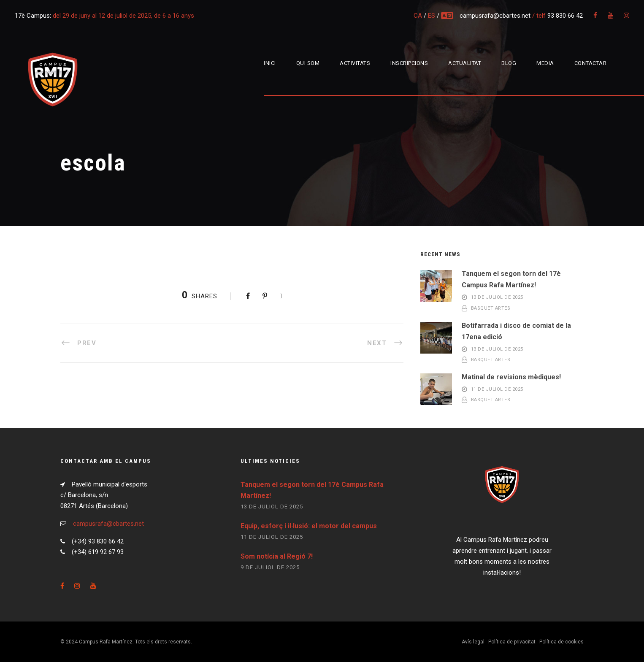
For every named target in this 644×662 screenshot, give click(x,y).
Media (545, 63)
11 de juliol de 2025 (497, 389)
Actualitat (465, 63)
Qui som (308, 63)
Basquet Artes (491, 308)
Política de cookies (561, 642)
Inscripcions (409, 63)
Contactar (591, 63)
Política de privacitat (512, 642)
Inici (270, 63)
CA (418, 16)
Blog (509, 63)
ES (432, 16)
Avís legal (473, 642)
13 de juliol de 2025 (497, 298)
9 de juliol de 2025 (270, 567)
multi (448, 16)
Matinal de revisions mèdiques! (511, 377)
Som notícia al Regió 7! (277, 556)
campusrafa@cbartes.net (496, 16)
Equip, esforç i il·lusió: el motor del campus (309, 526)
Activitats (355, 63)
